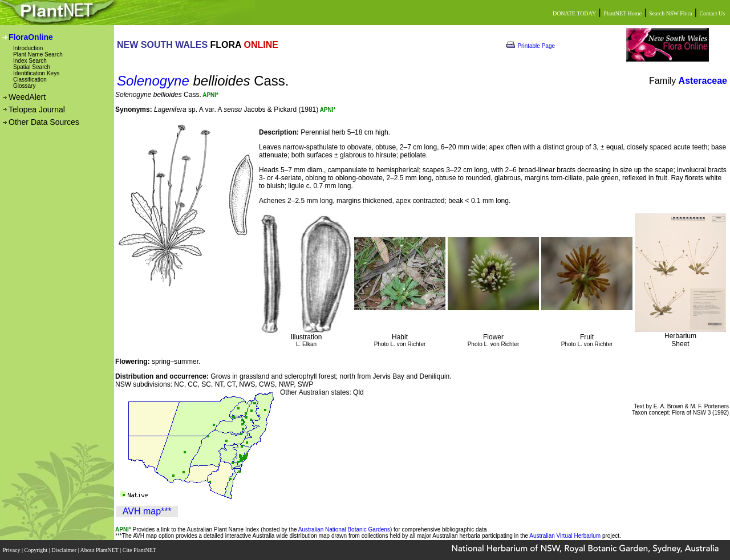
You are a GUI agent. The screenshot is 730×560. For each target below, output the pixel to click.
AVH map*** (147, 511)
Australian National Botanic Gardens (344, 529)
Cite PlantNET (140, 550)
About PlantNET (100, 550)
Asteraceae (703, 81)
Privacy (12, 550)
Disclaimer (64, 550)
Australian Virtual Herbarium (565, 536)
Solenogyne (153, 81)
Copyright (37, 550)
